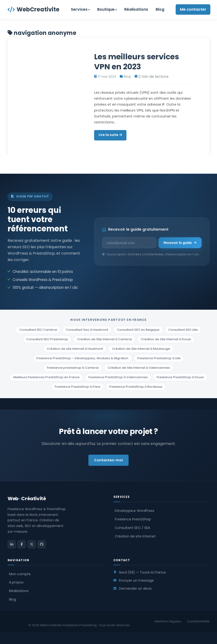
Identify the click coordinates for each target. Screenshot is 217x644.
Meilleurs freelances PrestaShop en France (46, 377)
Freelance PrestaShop (133, 519)
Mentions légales (168, 621)
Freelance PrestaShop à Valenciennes (118, 377)
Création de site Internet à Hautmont (75, 349)
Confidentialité (198, 621)
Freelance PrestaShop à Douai (180, 377)
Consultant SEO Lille (183, 330)
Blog (160, 9)
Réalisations (136, 9)
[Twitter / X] (32, 544)
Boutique (106, 9)
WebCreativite (34, 9)
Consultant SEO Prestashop (47, 339)
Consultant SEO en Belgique (138, 330)
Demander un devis (135, 588)
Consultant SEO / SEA (132, 528)
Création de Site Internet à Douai (166, 339)
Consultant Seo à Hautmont (87, 330)
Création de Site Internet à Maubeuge (141, 349)
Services (79, 9)
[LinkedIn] (12, 544)
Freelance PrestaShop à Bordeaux (136, 387)
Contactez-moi (108, 460)
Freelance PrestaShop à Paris (77, 387)
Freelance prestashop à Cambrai (73, 368)
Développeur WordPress (135, 511)
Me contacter (193, 9)
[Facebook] (22, 544)
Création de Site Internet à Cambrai (104, 339)
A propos (16, 582)
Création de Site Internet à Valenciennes (139, 368)
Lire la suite (110, 135)
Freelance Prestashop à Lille (159, 358)
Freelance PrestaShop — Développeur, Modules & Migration (82, 358)
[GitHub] (42, 544)
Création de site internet (135, 536)
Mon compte (20, 574)
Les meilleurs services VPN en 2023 (137, 62)
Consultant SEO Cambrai (38, 330)
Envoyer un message (136, 580)
